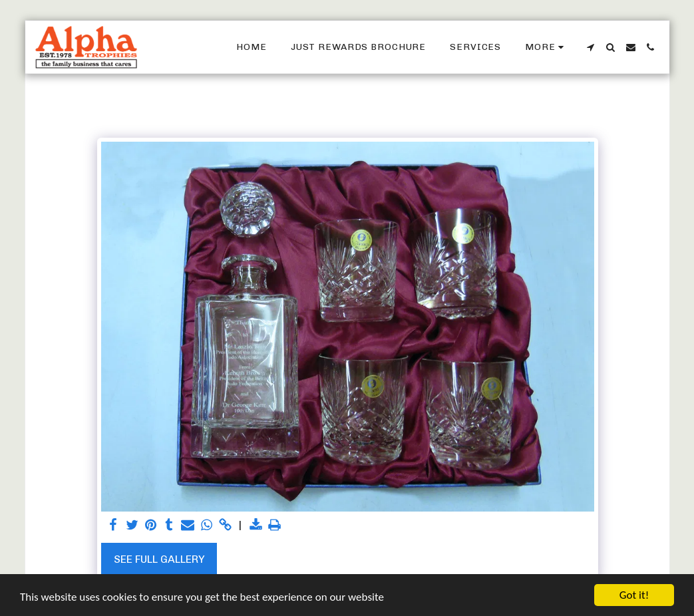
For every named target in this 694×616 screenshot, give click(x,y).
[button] (591, 47)
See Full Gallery (159, 559)
